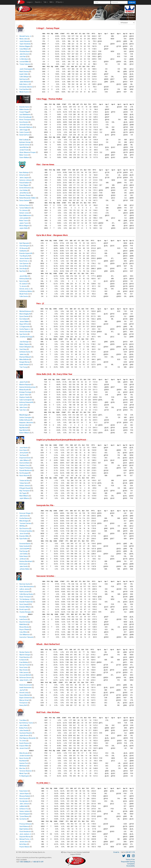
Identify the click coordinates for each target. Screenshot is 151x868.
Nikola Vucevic (24, 92)
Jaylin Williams (24, 498)
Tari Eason (23, 455)
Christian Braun (25, 51)
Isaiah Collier (24, 74)
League (30, 2)
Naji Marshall (24, 428)
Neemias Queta (25, 584)
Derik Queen (24, 564)
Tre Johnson (24, 210)
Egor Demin (23, 334)
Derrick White (24, 266)
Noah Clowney (24, 72)
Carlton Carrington (25, 417)
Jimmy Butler (24, 453)
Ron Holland (23, 319)
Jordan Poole (24, 150)
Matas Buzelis (24, 390)
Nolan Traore (24, 221)
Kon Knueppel (24, 473)
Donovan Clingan (25, 513)
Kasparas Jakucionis (26, 423)
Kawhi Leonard (24, 592)
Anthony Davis (24, 205)
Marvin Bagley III (25, 314)
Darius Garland (24, 200)
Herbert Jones (24, 213)
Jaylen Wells (23, 228)
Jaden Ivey (23, 354)
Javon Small (24, 534)
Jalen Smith (23, 566)
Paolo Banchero (25, 657)
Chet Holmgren (24, 246)
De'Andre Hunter (25, 352)
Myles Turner (24, 155)
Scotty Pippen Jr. (25, 329)
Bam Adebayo (24, 172)
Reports (38, 2)
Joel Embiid (24, 549)
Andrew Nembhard (26, 561)
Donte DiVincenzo (25, 188)
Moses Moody (24, 627)
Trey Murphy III (24, 256)
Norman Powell (25, 665)
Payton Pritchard (25, 468)
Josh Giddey (24, 554)
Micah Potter (24, 294)
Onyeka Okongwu (25, 612)
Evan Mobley (24, 662)
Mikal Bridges (24, 415)
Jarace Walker (24, 321)
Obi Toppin (23, 493)
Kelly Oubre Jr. (24, 84)
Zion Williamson (25, 635)
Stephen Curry (24, 465)
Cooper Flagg (24, 112)
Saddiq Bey (23, 251)
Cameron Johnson (26, 180)
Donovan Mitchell (25, 675)
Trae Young (23, 367)
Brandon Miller (24, 536)
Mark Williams (24, 496)
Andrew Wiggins (25, 46)
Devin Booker (24, 122)
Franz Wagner (24, 185)
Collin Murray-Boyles (26, 594)
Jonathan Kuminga (26, 337)
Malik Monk (23, 624)
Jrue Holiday (23, 190)
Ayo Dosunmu (24, 528)
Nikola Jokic (23, 39)
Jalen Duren (23, 516)
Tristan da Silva (25, 481)
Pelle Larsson (24, 672)
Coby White (23, 632)
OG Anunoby (24, 248)
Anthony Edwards (26, 402)
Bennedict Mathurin (26, 127)
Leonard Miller (24, 62)
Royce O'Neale (24, 629)
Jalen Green (23, 407)
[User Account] (102, 2)
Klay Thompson (25, 491)
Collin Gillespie (24, 77)
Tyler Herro (23, 410)
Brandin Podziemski (26, 602)
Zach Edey (23, 349)
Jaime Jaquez (24, 178)
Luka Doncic (23, 619)
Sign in (132, 2)
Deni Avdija (23, 269)
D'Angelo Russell (25, 488)
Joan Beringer (24, 342)
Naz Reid (22, 271)
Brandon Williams (25, 607)
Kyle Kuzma (23, 79)
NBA (52, 2)
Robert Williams (25, 433)
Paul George (24, 551)
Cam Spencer (24, 263)
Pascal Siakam (24, 183)
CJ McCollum (24, 59)
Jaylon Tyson (24, 223)
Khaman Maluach (25, 357)
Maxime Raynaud (25, 385)
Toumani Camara (25, 523)
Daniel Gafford (24, 135)
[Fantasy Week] (127, 23)
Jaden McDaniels (25, 82)
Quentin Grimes (25, 145)
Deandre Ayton (24, 107)
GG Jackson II (24, 284)
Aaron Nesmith (24, 476)
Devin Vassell (24, 604)
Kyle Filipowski (24, 243)
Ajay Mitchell (24, 430)
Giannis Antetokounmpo (27, 387)
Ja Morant (23, 559)
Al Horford (23, 175)
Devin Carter (24, 667)
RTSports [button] (60, 2)
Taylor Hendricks (25, 44)
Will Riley (22, 526)
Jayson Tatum (24, 395)
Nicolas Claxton (25, 652)
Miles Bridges (24, 521)
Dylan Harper (24, 556)
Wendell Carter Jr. (25, 36)
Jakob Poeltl (23, 382)
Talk (46, 2)
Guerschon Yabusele (26, 637)
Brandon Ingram (26, 253)
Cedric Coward (24, 132)
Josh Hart (23, 57)
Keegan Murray (25, 362)
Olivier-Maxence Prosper (28, 152)
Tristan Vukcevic (25, 64)
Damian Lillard (24, 425)
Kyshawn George (25, 142)
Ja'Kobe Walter (24, 569)
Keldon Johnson (25, 486)
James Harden (24, 258)
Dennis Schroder (25, 332)
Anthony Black (24, 279)
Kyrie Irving (23, 281)
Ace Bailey (23, 617)
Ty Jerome (23, 286)
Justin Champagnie (26, 69)
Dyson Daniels (24, 316)
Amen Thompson (25, 120)
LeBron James (24, 589)
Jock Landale (24, 218)
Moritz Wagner (24, 226)
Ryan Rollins (23, 539)
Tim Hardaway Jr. (25, 599)
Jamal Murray (24, 193)
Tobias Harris (24, 483)
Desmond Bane (25, 463)
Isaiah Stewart (24, 365)
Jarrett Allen (24, 276)
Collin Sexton (24, 296)
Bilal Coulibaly (24, 140)
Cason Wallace (24, 157)
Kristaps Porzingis (25, 392)
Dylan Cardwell (24, 546)
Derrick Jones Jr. (25, 289)
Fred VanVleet (24, 89)
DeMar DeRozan (25, 420)
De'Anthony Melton (26, 291)
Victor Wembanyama (26, 587)
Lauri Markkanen (25, 114)
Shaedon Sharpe (25, 195)
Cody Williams (24, 49)
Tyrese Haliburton (25, 208)
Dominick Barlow (25, 544)
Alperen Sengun (25, 655)
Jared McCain (24, 147)
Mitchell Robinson (25, 311)
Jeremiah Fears (25, 125)
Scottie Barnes (24, 518)
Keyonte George (25, 622)
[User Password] (119, 2)
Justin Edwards (25, 41)
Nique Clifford (24, 324)
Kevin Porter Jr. (24, 261)
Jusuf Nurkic (24, 448)
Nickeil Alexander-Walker (28, 198)
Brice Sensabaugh (25, 117)
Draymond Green (25, 458)
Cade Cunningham (26, 400)
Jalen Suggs (23, 130)
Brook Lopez (24, 609)
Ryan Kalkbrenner (25, 215)
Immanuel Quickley (26, 531)
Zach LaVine (23, 405)
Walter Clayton (24, 344)
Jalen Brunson (24, 54)
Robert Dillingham (25, 347)
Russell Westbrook (26, 470)
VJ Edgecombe (25, 327)
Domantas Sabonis (26, 87)
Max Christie (24, 670)
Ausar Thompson (25, 597)
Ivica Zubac (23, 450)
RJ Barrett (23, 660)
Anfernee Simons (25, 678)
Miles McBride (24, 359)
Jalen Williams (24, 460)
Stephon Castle (24, 397)
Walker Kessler (24, 109)
